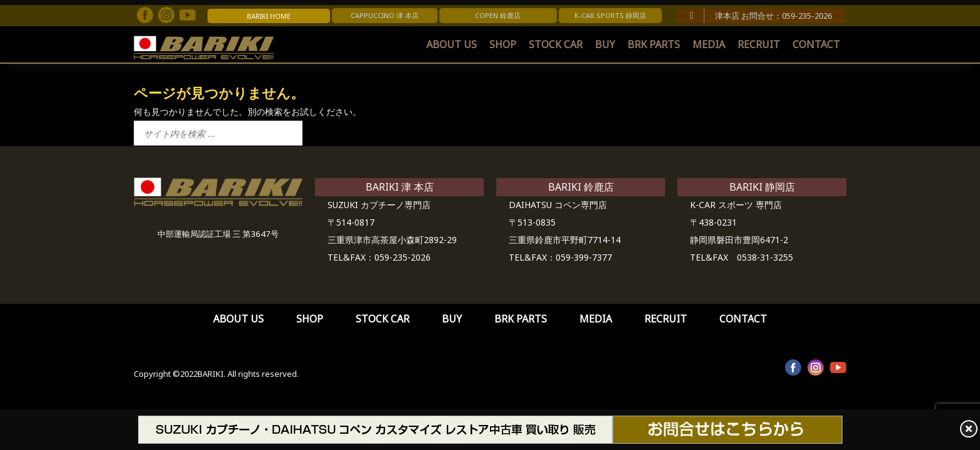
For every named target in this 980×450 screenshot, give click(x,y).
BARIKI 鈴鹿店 (581, 187)
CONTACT (816, 44)
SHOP (503, 44)
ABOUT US (452, 44)
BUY (605, 44)
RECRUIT (759, 44)
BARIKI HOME (269, 16)
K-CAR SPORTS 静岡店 (610, 15)
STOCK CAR (556, 44)
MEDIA (709, 44)
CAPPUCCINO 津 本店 (385, 15)
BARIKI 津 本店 (400, 187)
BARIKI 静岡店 (762, 187)
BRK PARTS (654, 44)
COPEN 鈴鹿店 (498, 15)
